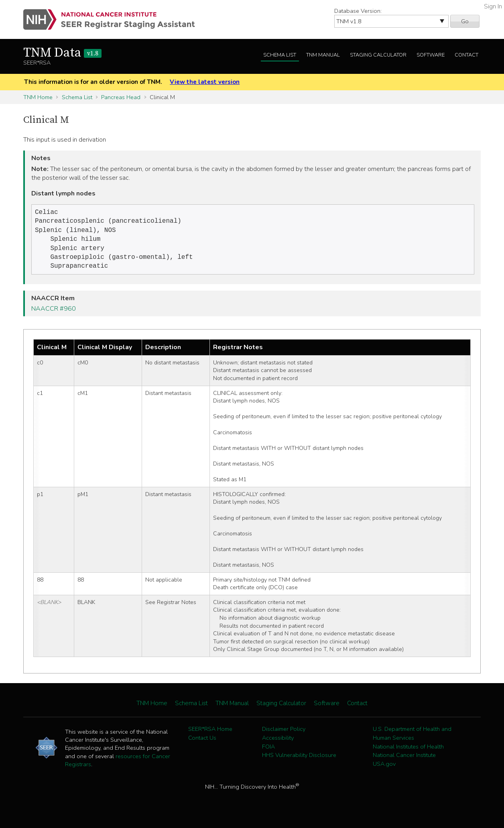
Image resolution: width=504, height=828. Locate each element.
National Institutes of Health (408, 752)
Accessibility (278, 743)
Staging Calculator (378, 55)
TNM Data (62, 53)
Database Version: (358, 11)
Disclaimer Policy (284, 734)
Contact (466, 55)
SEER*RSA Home (210, 734)
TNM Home (38, 97)
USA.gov (384, 769)
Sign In (493, 6)
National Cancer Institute (404, 761)
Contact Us (202, 743)
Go (465, 21)
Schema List (280, 55)
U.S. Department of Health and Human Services (412, 739)
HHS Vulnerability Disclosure (299, 761)
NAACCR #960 (54, 314)
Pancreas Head (121, 97)
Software (431, 55)
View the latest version (205, 82)
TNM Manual (323, 55)
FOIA (268, 752)
